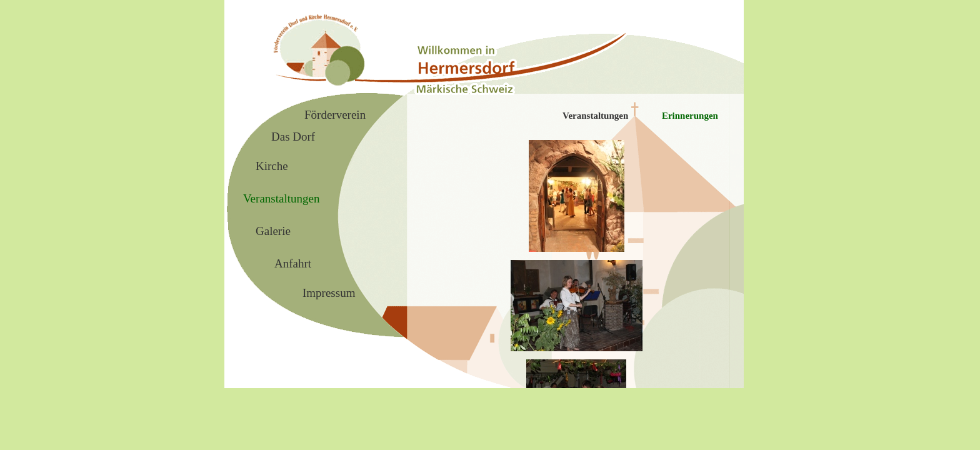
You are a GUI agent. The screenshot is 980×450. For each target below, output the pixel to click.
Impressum (329, 293)
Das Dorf (293, 137)
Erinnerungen (690, 116)
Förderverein (335, 115)
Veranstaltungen (595, 116)
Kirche (272, 166)
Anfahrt (293, 263)
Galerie (273, 231)
